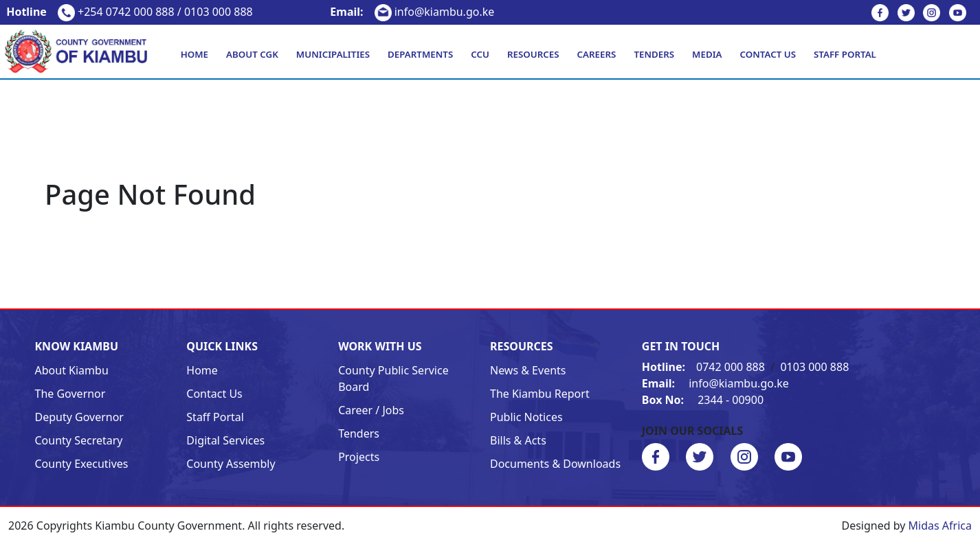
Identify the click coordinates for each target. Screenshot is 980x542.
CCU (480, 54)
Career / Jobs (371, 410)
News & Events (528, 370)
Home (194, 54)
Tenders (654, 54)
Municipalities (333, 54)
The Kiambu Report (540, 394)
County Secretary (79, 440)
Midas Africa (940, 526)
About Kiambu (72, 370)
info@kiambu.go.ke (412, 12)
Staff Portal (845, 54)
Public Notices (526, 417)
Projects (359, 457)
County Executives (82, 464)
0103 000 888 (814, 367)
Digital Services (225, 440)
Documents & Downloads (555, 464)
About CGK (252, 54)
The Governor (70, 394)
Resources (533, 54)
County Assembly (231, 464)
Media (707, 54)
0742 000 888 (705, 367)
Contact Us (768, 54)
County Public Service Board (393, 379)
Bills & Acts (518, 440)
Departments (420, 54)
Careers (597, 54)
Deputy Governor (79, 417)
